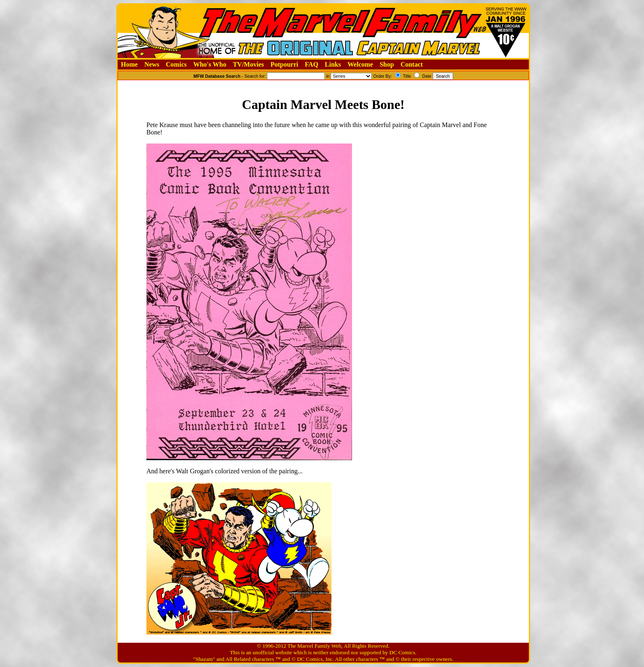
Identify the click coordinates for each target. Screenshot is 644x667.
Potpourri (285, 64)
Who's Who (210, 64)
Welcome (360, 64)
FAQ (312, 64)
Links (333, 64)
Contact (412, 64)
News (152, 64)
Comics (176, 64)
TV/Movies (248, 64)
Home (129, 64)
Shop (387, 64)
